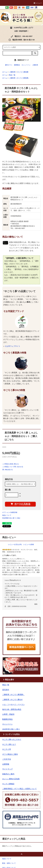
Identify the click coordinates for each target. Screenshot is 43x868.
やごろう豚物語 (8, 784)
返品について (7, 515)
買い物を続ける (8, 470)
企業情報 (6, 764)
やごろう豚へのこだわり (12, 739)
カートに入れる (20, 504)
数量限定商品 (7, 719)
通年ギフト (9, 65)
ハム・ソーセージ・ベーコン (13, 704)
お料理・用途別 (8, 714)
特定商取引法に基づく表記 (11, 518)
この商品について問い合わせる (13, 467)
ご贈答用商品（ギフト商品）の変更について (19, 789)
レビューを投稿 (29, 544)
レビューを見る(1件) (15, 544)
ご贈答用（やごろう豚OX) (12, 700)
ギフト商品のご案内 (10, 754)
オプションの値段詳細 (10, 512)
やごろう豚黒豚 (23, 72)
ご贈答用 (35, 65)
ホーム (5, 72)
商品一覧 (12, 75)
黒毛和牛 (6, 690)
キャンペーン (26, 65)
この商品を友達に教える (10, 464)
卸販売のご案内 (8, 774)
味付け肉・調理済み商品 (12, 709)
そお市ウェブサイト (13, 346)
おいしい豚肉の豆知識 (11, 779)
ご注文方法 (7, 759)
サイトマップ (7, 769)
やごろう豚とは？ (9, 744)
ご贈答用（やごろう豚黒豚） (19, 78)
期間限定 (17, 65)
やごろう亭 (7, 749)
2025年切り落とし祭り (11, 729)
